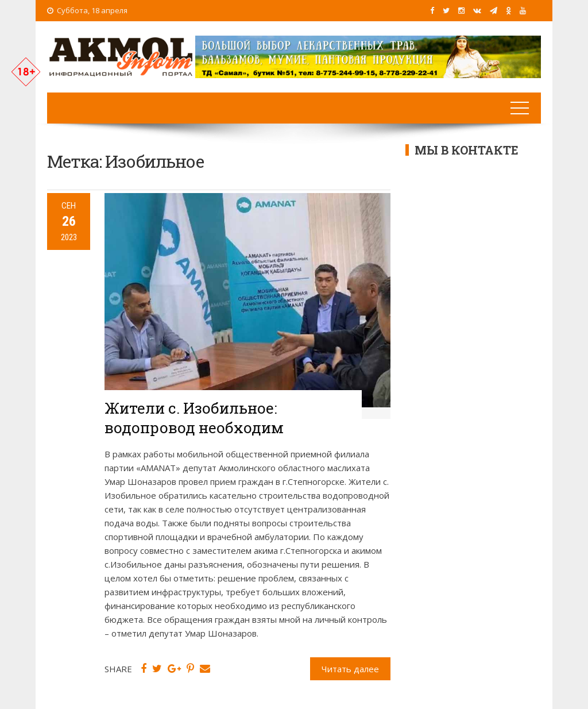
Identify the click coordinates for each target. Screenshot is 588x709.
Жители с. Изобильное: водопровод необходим (194, 418)
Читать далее (350, 669)
